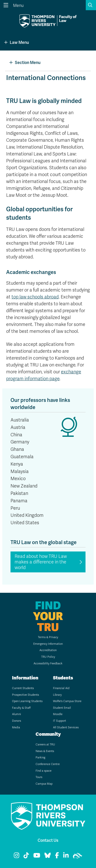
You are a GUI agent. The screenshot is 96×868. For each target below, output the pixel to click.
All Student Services (66, 727)
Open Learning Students (27, 701)
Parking (40, 758)
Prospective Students (25, 695)
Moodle (58, 714)
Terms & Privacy (48, 637)
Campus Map (44, 784)
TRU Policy (48, 657)
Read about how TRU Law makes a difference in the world (41, 562)
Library (57, 695)
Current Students (23, 688)
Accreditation (48, 650)
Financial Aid (61, 688)
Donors (17, 721)
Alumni (17, 714)
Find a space (44, 771)
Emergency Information (48, 644)
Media (16, 727)
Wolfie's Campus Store (67, 701)
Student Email (62, 708)
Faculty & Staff (21, 708)
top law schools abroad (35, 297)
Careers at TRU (45, 745)
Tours (39, 777)
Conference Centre (48, 764)
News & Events (45, 751)
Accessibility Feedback (48, 663)
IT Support (60, 721)
